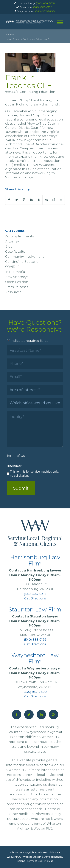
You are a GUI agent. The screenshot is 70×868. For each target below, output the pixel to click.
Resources (13, 292)
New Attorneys (17, 277)
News (9, 34)
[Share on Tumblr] (39, 200)
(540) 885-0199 (43, 7)
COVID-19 (12, 267)
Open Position (17, 282)
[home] (29, 22)
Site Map (48, 861)
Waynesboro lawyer (44, 668)
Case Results (15, 252)
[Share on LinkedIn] (31, 200)
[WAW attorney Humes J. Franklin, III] (30, 62)
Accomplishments (20, 236)
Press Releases (17, 287)
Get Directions (35, 598)
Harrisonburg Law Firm (35, 560)
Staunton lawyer (44, 616)
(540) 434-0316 (45, 3)
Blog (9, 247)
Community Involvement (25, 257)
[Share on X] (17, 200)
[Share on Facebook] (9, 200)
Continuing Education (38, 92)
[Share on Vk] (46, 200)
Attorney (12, 241)
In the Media (15, 272)
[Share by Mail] (61, 200)
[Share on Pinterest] (24, 200)
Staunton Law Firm (35, 609)
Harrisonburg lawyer (44, 570)
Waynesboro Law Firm (35, 658)
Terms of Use (34, 861)
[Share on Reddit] (54, 200)
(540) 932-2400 (45, 11)
